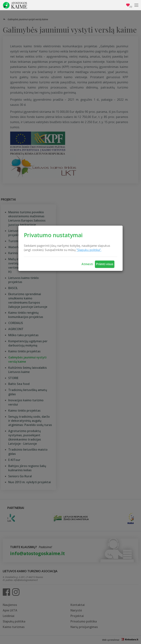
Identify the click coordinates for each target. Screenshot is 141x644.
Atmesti (87, 264)
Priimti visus (105, 264)
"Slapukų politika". (89, 250)
